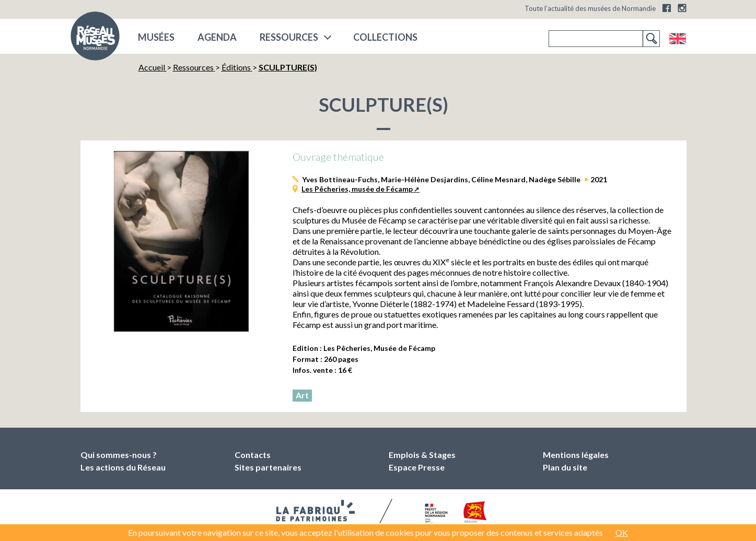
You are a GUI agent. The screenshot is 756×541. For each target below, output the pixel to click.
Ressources (289, 37)
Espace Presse (417, 467)
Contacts (253, 455)
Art (302, 395)
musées (156, 37)
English (677, 39)
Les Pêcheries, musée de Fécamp (357, 189)
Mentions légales (576, 455)
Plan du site (565, 467)
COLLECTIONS (385, 37)
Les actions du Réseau (123, 467)
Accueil (153, 67)
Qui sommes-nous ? (119, 455)
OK (622, 532)
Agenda (217, 37)
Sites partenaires (268, 467)
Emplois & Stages (422, 455)
